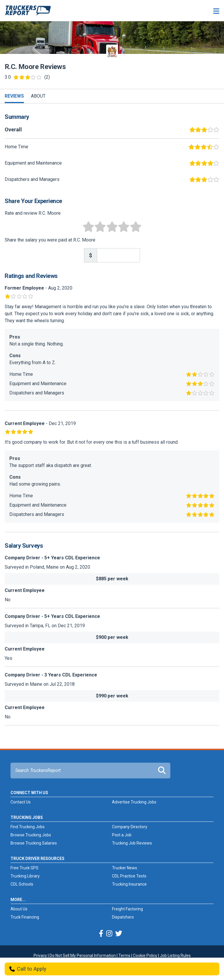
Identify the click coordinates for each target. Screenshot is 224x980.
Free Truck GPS (24, 868)
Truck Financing (25, 917)
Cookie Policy (145, 956)
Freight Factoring (127, 909)
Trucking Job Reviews (132, 843)
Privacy (40, 956)
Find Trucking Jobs (28, 827)
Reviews (14, 96)
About (38, 96)
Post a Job (122, 835)
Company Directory (130, 827)
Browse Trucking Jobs (31, 835)
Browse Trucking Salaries (34, 843)
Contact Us (21, 802)
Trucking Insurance (129, 884)
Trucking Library (25, 876)
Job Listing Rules (175, 956)
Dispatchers (123, 917)
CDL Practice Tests (129, 876)
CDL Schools (22, 884)
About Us (19, 909)
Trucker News (125, 868)
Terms (124, 956)
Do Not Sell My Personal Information (83, 956)
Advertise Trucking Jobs (134, 802)
